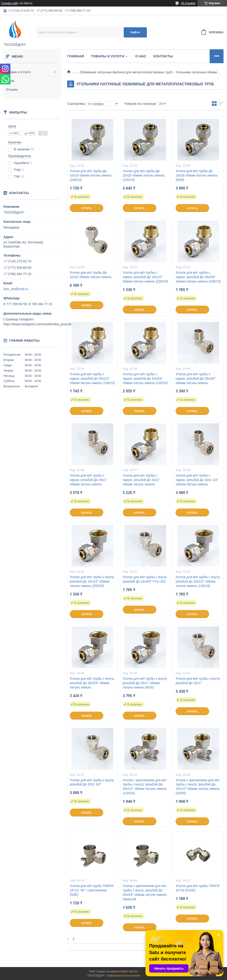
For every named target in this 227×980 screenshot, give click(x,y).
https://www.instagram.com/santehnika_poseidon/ (39, 324)
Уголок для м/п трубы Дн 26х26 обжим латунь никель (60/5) (197, 175)
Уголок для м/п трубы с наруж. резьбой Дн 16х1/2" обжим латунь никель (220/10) (145, 277)
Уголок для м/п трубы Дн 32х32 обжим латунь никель (91, 275)
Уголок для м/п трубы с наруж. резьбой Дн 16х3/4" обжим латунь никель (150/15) (198, 277)
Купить (86, 208)
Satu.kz (133, 971)
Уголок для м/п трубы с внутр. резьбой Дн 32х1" (198, 681)
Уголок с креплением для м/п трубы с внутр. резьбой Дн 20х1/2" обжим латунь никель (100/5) (198, 787)
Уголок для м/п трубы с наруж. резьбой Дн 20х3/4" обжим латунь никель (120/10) (145, 378)
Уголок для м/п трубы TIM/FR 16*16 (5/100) (197, 888)
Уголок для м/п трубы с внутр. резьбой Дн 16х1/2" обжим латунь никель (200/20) (92, 581)
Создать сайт (10, 3)
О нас (10, 81)
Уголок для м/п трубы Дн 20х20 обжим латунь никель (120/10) (144, 175)
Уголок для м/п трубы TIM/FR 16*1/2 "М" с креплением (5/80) (92, 890)
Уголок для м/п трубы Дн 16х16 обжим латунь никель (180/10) (91, 175)
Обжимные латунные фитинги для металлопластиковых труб (126, 72)
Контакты (163, 56)
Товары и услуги (18, 72)
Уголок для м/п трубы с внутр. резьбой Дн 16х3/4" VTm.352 (145, 579)
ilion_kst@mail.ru (16, 289)
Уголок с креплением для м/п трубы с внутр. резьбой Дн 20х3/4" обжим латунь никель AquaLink (145, 892)
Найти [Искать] (135, 32)
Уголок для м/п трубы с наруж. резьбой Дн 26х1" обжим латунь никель (88, 480)
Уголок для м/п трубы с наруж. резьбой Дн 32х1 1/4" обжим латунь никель (197, 480)
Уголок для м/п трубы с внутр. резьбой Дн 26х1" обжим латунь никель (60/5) (145, 683)
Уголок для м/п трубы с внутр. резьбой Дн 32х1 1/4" (92, 782)
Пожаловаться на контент (124, 976)
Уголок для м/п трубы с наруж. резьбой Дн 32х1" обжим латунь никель (141, 480)
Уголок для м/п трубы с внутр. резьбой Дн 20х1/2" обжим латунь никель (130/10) (198, 581)
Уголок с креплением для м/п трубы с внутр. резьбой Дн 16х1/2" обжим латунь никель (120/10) (145, 787)
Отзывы (12, 90)
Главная (76, 56)
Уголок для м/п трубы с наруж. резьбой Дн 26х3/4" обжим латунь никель (195, 378)
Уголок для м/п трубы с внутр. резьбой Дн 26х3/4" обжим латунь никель (92, 683)
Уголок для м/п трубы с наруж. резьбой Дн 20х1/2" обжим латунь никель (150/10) (92, 378)
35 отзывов (188, 3)
